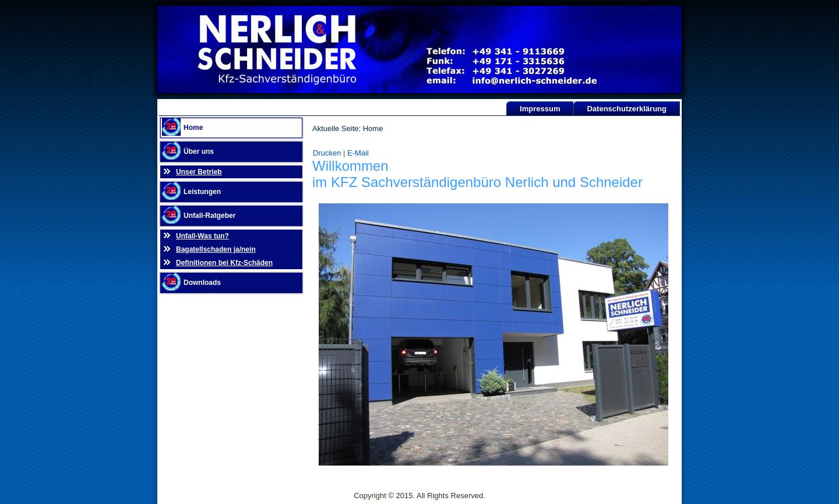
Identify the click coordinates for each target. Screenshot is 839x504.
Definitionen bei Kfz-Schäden (224, 263)
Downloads (202, 283)
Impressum (540, 109)
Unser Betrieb (199, 172)
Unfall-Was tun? (202, 236)
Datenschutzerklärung (627, 109)
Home (193, 128)
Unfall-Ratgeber (209, 216)
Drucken (328, 153)
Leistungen (202, 192)
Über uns (199, 151)
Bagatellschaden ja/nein (216, 249)
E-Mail (358, 153)
